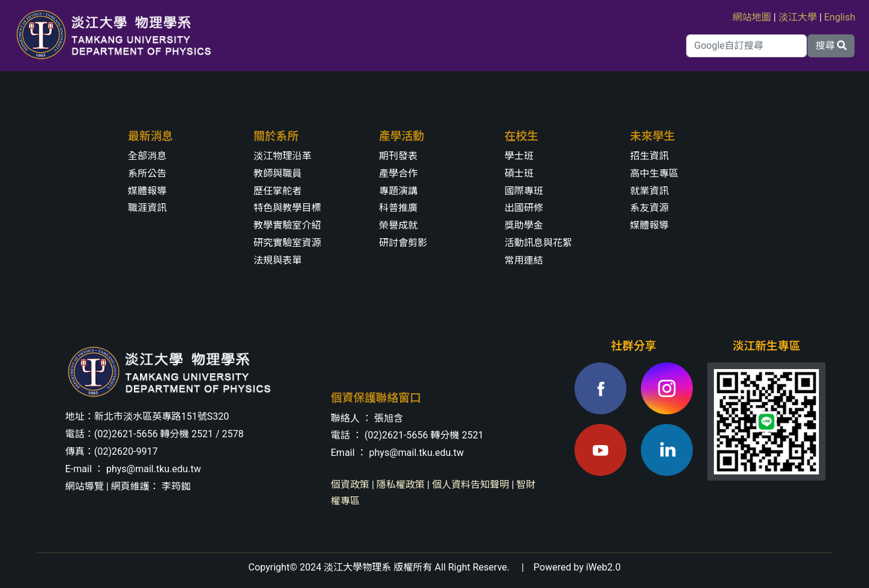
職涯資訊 (147, 208)
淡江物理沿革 (282, 156)
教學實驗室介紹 (287, 225)
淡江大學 (798, 17)
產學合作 (398, 173)
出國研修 (524, 208)
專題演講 (398, 191)
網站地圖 (752, 17)
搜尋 (831, 46)
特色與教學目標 (287, 208)
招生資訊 (649, 156)
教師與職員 (278, 173)
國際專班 (524, 191)
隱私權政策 (401, 485)
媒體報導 (147, 191)
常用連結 (524, 260)
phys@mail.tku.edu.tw (154, 469)
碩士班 (519, 173)
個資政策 (350, 485)
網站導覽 (84, 486)
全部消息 (147, 156)
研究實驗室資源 (287, 243)
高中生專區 (654, 173)
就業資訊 (649, 191)
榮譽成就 (398, 225)
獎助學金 (524, 225)
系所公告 (147, 173)
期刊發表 (398, 156)
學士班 (519, 156)
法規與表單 (278, 260)
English (840, 17)
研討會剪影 (403, 243)
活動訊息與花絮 (538, 243)
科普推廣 (398, 208)
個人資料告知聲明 (471, 485)
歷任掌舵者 (278, 191)
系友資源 (649, 208)
